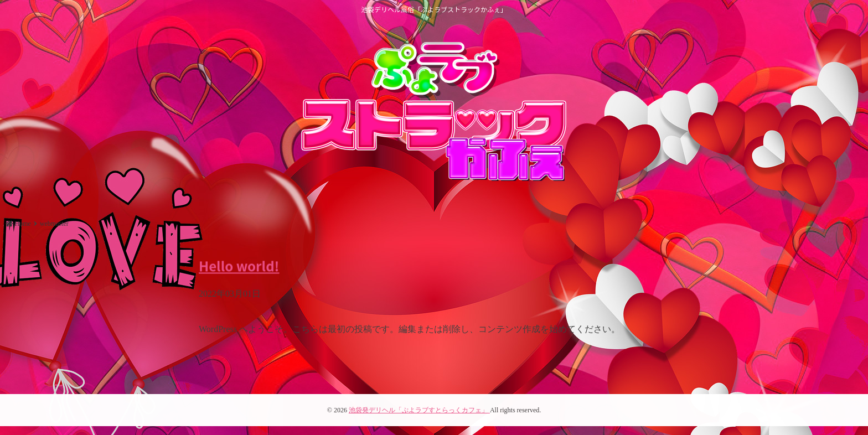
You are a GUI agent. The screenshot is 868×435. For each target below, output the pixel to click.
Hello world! (239, 265)
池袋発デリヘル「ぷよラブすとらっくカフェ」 (419, 411)
